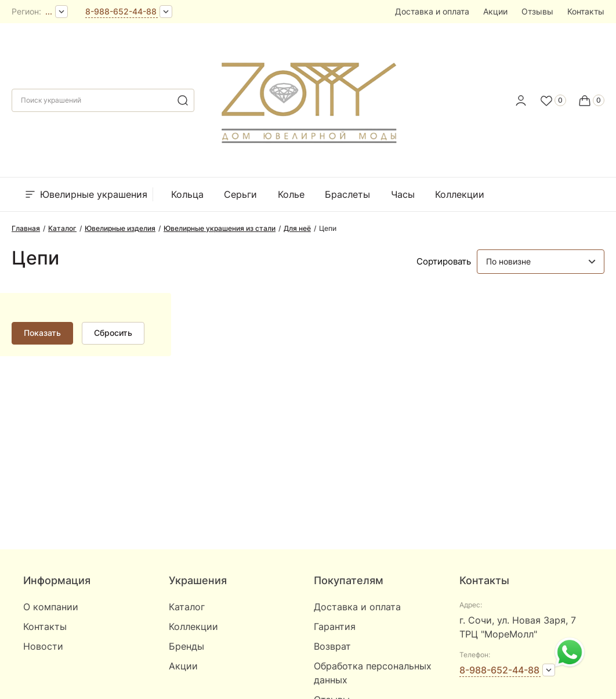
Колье (291, 194)
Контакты (586, 11)
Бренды (523, 194)
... (49, 11)
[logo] (308, 97)
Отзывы (537, 11)
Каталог (187, 607)
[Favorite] (553, 100)
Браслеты (347, 194)
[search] (183, 100)
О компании (51, 607)
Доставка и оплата (432, 11)
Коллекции (460, 194)
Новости (43, 646)
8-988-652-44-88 (121, 11)
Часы (403, 194)
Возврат (332, 646)
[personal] (521, 100)
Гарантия (335, 626)
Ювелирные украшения (85, 194)
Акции (495, 11)
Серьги (240, 194)
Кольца (187, 194)
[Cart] (591, 100)
